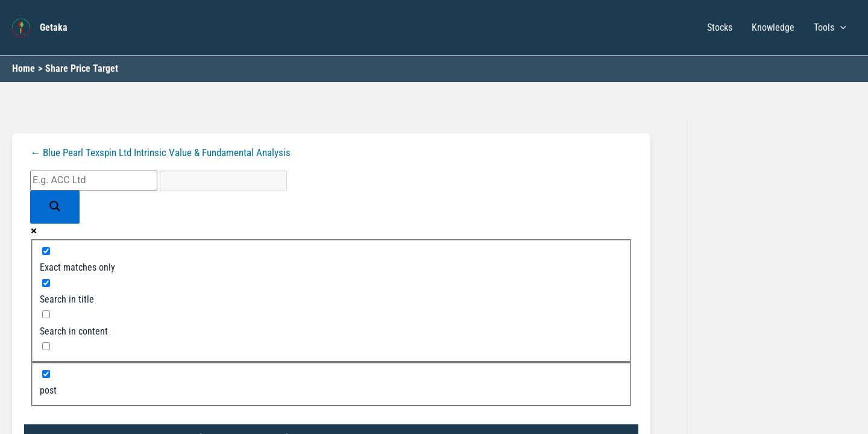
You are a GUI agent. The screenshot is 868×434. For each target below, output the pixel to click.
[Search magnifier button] (55, 207)
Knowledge (773, 27)
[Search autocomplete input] (223, 181)
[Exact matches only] (46, 251)
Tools (830, 28)
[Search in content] (46, 315)
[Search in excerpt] (46, 347)
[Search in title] (46, 283)
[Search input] (94, 181)
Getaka (54, 27)
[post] (46, 374)
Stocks (720, 27)
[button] (840, 28)
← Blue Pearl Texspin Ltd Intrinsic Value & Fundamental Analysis (168, 153)
